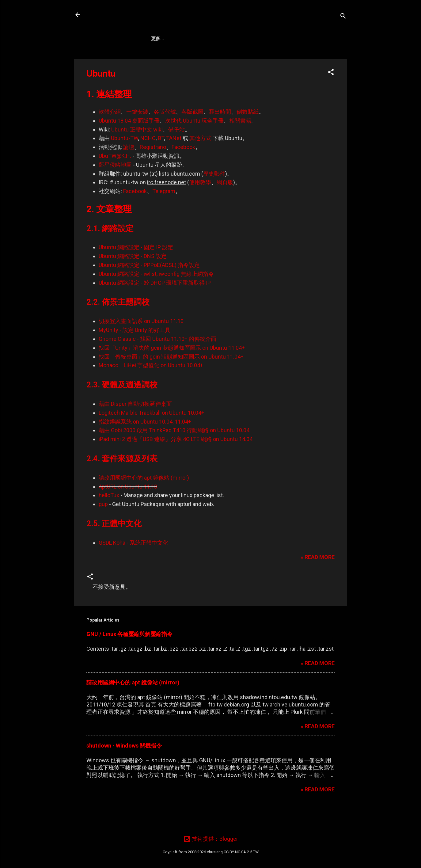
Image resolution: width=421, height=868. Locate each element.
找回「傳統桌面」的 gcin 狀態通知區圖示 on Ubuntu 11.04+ (171, 378)
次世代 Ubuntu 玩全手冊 (194, 142)
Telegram (164, 212)
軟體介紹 (110, 133)
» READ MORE (318, 578)
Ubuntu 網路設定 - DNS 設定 (133, 277)
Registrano (153, 168)
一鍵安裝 (137, 133)
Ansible (131, 59)
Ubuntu (224, 59)
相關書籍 (240, 142)
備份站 (176, 151)
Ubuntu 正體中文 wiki (137, 151)
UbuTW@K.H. (115, 177)
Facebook (183, 168)
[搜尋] (343, 17)
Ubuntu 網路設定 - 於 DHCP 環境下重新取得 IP (155, 304)
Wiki (279, 59)
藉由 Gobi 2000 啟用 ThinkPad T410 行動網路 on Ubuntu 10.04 (174, 451)
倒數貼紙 (248, 133)
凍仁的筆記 (107, 15)
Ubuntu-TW (125, 159)
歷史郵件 (214, 195)
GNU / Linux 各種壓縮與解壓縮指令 (129, 655)
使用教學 (200, 203)
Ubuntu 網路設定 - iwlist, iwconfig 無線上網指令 (156, 295)
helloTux (109, 516)
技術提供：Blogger (211, 839)
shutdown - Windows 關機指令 (124, 767)
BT (161, 159)
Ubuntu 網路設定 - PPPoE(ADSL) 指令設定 (149, 286)
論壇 (129, 168)
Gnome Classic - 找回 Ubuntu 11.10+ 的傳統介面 (157, 360)
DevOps (195, 59)
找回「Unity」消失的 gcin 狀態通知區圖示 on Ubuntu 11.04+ (172, 369)
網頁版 (225, 203)
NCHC (148, 159)
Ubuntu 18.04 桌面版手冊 (129, 142)
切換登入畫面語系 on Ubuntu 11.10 (141, 342)
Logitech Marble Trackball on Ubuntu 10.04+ (152, 434)
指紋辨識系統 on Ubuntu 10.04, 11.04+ (145, 443)
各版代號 (165, 133)
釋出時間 (220, 133)
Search (254, 59)
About (102, 59)
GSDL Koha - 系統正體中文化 (133, 564)
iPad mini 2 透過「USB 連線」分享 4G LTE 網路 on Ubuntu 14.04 (176, 460)
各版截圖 (192, 133)
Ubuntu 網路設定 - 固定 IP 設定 (136, 268)
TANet (174, 159)
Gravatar (307, 59)
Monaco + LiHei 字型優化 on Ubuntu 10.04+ (151, 386)
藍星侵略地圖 (115, 186)
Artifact (163, 59)
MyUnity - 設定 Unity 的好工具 (135, 351)
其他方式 (200, 159)
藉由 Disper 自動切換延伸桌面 (135, 425)
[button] (331, 94)
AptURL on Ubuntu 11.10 (128, 508)
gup (103, 525)
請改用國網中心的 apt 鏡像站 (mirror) (144, 499)
